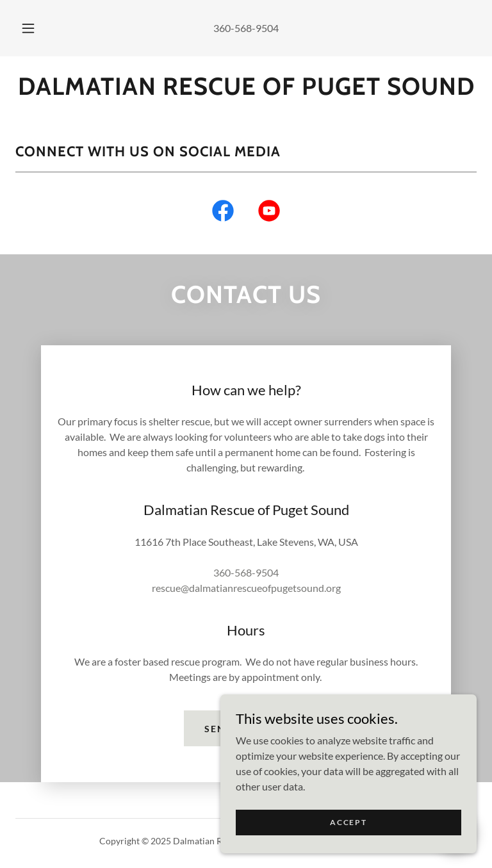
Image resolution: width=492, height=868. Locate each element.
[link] (246, 91)
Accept (348, 822)
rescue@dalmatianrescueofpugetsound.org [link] (246, 588)
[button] (35, 28)
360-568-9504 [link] (246, 28)
